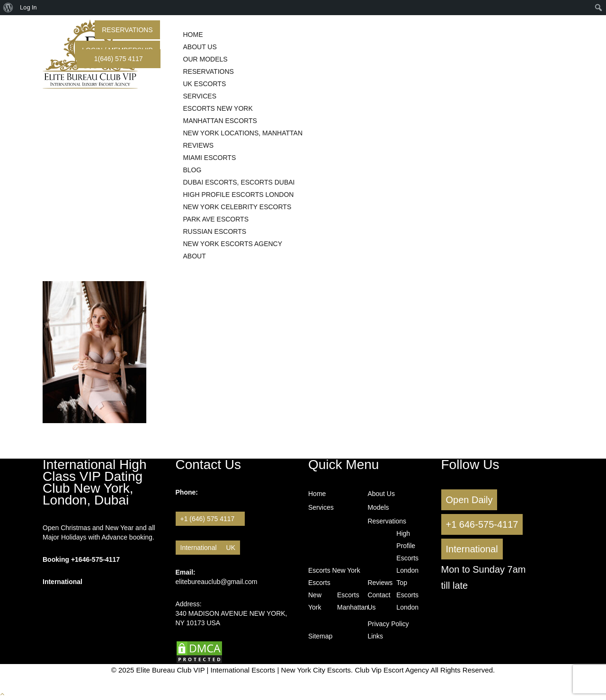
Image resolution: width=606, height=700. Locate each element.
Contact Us (374, 601)
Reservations (127, 30)
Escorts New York (334, 570)
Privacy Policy (388, 624)
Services (321, 507)
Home (317, 494)
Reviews (380, 583)
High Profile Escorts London (407, 552)
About (195, 256)
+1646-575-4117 (95, 559)
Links (375, 636)
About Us (381, 494)
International (199, 548)
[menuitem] (8, 8)
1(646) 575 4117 (119, 59)
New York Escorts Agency (233, 244)
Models (378, 507)
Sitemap (320, 636)
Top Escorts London (403, 595)
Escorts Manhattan (351, 601)
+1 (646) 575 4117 (210, 519)
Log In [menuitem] (28, 7)
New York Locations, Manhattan (243, 133)
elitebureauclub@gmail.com (217, 582)
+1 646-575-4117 (482, 524)
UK (231, 548)
